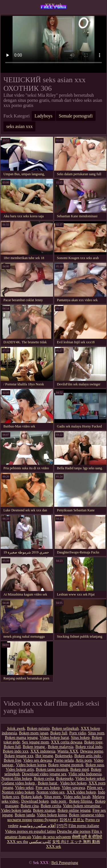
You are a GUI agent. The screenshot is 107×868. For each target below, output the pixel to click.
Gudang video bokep (19, 783)
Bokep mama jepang (21, 738)
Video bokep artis (20, 769)
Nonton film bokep (17, 779)
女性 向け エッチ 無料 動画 (76, 842)
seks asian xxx (19, 126)
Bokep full (59, 733)
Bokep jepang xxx (19, 756)
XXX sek (54, 5)
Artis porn (84, 760)
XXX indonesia (43, 751)
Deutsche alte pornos (74, 831)
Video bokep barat (54, 738)
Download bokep (35, 801)
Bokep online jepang (74, 810)
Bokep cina (30, 806)
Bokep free (13, 760)
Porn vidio (78, 733)
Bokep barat (48, 783)
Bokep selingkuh (65, 728)
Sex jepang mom (35, 742)
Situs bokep (80, 738)
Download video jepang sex (44, 774)
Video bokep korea (31, 765)
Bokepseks (64, 756)
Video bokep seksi (90, 779)
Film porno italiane (84, 826)
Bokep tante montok (52, 769)
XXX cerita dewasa (66, 742)
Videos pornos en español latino (30, 831)
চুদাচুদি (62, 826)
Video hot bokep (73, 783)
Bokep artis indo (88, 756)
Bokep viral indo (89, 747)
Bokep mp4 (79, 769)
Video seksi (24, 788)
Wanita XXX (68, 751)
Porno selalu (64, 760)
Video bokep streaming (82, 806)
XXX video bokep (81, 792)
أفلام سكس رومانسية (38, 826)
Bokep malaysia (60, 747)
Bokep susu (95, 765)
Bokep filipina (81, 801)
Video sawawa (73, 788)
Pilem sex (95, 788)
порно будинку (46, 820)
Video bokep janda (16, 810)
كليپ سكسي (40, 842)
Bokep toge (93, 742)
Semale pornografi (76, 116)
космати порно (20, 820)
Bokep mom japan (34, 733)
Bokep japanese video (86, 815)
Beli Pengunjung (65, 863)
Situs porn (96, 733)
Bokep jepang (34, 747)
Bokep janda (25, 815)
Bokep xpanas (44, 810)
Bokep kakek (32, 797)
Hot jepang (44, 756)
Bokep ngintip (39, 728)
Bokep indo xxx (16, 751)
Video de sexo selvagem (52, 837)
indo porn (59, 801)
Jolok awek (16, 728)
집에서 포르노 (72, 820)
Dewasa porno (92, 751)
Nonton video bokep (18, 792)
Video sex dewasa (38, 760)
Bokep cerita (44, 779)
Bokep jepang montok (66, 765)
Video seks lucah (77, 797)
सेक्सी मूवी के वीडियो (87, 837)
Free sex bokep (48, 788)
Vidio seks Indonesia (85, 774)
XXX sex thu (17, 842)
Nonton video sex (51, 792)
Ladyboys (44, 116)
